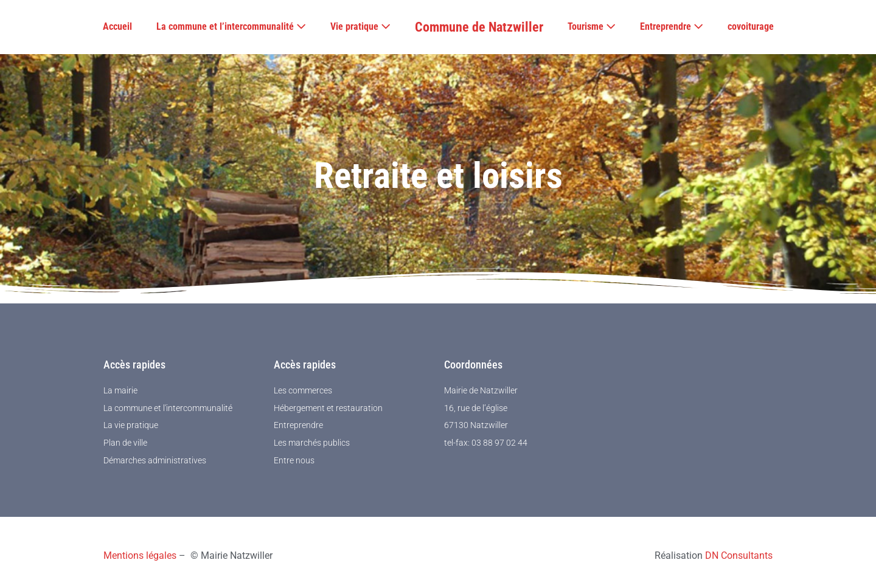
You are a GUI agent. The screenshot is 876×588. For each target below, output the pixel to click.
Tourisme (592, 26)
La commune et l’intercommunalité (231, 26)
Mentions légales (140, 555)
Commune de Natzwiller (479, 27)
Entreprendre (672, 26)
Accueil (117, 26)
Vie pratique (360, 26)
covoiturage (751, 26)
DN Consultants (739, 555)
